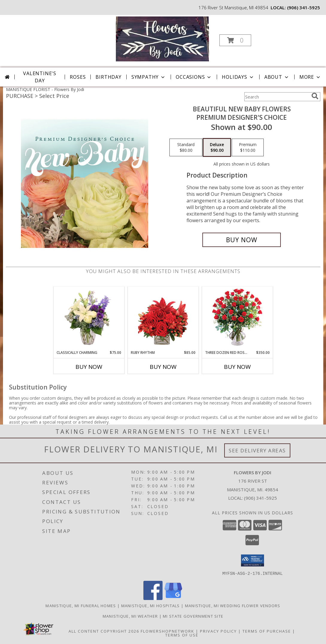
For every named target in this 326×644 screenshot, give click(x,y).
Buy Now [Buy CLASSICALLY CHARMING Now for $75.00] (89, 367)
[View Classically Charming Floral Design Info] (89, 318)
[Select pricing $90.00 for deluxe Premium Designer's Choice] (217, 148)
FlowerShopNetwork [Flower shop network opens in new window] (167, 631)
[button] (235, 40)
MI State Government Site (193, 616)
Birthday (108, 77)
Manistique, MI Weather (130, 616)
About (277, 77)
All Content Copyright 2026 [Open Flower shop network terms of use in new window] (104, 631)
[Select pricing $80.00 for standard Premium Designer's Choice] (186, 148)
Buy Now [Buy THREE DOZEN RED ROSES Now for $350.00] (237, 367)
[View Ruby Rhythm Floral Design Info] (163, 318)
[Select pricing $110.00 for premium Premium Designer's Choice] (248, 148)
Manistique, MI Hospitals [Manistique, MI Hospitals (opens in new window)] (151, 605)
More (310, 77)
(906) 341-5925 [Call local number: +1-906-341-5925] (304, 7)
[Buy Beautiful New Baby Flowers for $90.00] (242, 240)
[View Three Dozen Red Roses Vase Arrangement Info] (237, 318)
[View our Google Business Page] (173, 598)
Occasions (194, 77)
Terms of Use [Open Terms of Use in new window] (182, 635)
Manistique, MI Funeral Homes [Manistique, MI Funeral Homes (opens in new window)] (81, 605)
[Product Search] (277, 97)
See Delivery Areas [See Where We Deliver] (257, 450)
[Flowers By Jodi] (162, 38)
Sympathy (149, 77)
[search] (315, 96)
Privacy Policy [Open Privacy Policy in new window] (218, 631)
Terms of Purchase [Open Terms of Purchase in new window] (267, 631)
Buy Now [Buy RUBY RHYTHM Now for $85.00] (163, 367)
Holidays (238, 77)
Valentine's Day (40, 77)
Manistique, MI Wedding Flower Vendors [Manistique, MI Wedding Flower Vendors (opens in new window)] (233, 605)
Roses (78, 77)
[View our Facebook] (153, 598)
